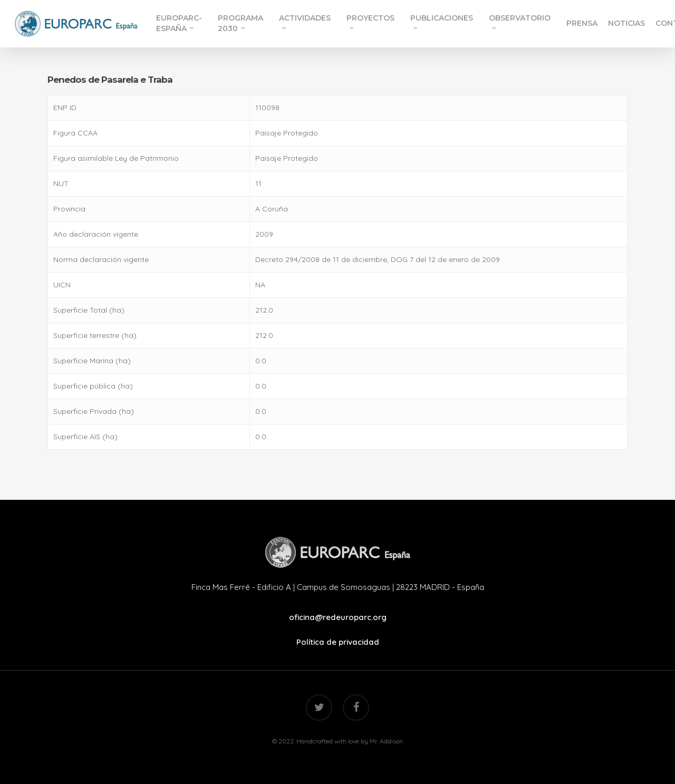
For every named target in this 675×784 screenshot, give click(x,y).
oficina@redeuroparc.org (338, 617)
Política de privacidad (338, 642)
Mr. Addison (386, 741)
